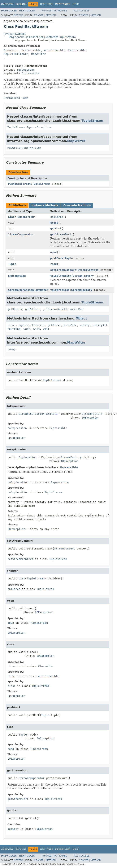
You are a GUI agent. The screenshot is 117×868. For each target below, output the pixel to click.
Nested (18, 15)
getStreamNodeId (55, 309)
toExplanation (61, 276)
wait (27, 329)
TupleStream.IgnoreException (29, 127)
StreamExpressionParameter (28, 290)
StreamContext (88, 270)
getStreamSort (61, 234)
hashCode (70, 325)
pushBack (57, 258)
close (54, 223)
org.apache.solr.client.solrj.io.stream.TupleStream (43, 37)
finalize (38, 325)
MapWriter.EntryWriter (24, 148)
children (57, 217)
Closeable (11, 50)
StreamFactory (83, 276)
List (11, 217)
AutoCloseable (55, 50)
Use (42, 4)
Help (76, 4)
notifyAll (100, 325)
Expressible (77, 50)
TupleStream (26, 70)
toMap (11, 349)
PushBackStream (19, 184)
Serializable (31, 50)
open (54, 252)
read (54, 264)
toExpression (60, 290)
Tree (50, 4)
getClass (54, 325)
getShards (15, 309)
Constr (39, 15)
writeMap (77, 309)
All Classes (82, 11)
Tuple (69, 258)
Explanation (17, 276)
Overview (7, 4)
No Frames (60, 11)
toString (14, 329)
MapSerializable (16, 54)
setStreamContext (63, 270)
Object (81, 318)
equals (24, 325)
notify (85, 325)
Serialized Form (16, 98)
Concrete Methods (77, 205)
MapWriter (38, 54)
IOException (91, 418)
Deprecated (63, 4)
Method (51, 15)
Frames (47, 11)
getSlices (32, 309)
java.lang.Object (15, 34)
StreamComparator (21, 234)
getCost (56, 228)
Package (21, 4)
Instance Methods (45, 205)
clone (11, 325)
